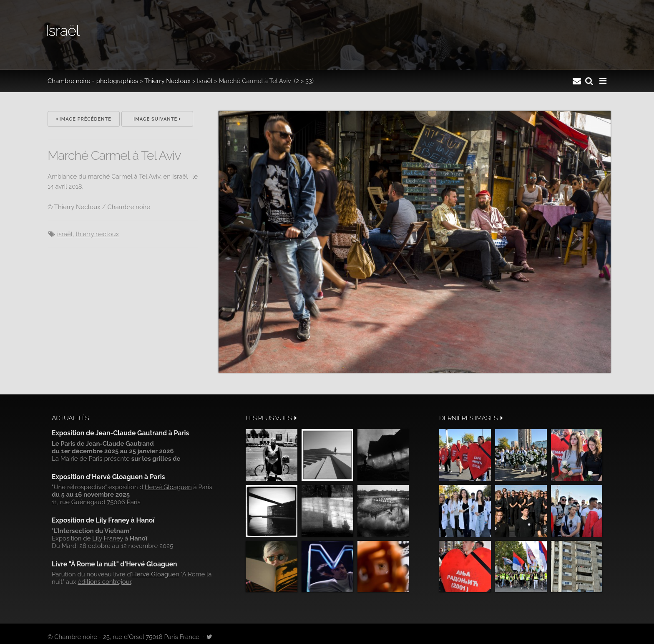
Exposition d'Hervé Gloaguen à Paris (108, 477)
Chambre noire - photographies (93, 81)
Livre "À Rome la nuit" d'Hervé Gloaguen (114, 564)
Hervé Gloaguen (168, 487)
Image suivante (157, 119)
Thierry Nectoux (167, 81)
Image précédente (84, 119)
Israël (205, 81)
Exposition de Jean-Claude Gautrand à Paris (120, 433)
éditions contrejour (104, 582)
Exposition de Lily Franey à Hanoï (103, 520)
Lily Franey (108, 538)
